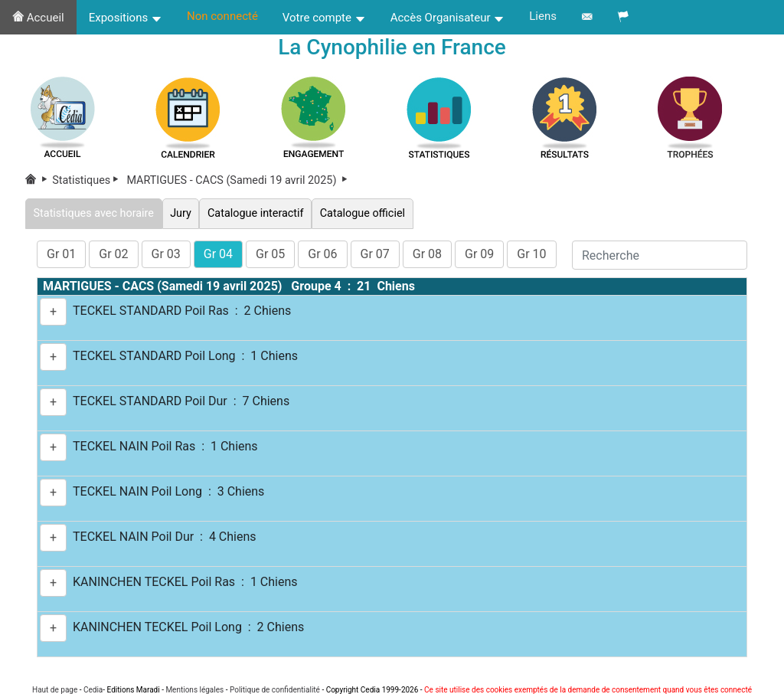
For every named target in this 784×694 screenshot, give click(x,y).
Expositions (126, 18)
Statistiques (88, 180)
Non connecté (222, 16)
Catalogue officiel (362, 213)
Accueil (38, 18)
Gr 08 (427, 254)
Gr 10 (531, 254)
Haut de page (55, 690)
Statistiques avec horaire (94, 213)
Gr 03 (166, 254)
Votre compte (324, 18)
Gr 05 (270, 254)
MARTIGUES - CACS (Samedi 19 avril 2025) (238, 180)
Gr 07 (375, 254)
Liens (543, 16)
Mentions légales (194, 690)
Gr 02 (113, 254)
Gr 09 (479, 254)
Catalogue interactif (255, 213)
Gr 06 (322, 254)
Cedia (93, 690)
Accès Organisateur (448, 18)
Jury (181, 213)
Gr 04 (218, 254)
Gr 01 (61, 254)
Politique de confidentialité (275, 690)
